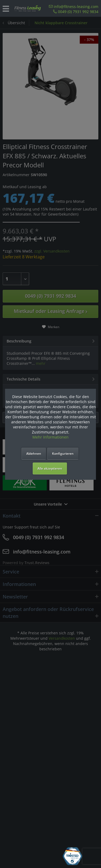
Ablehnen (34, 454)
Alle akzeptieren (50, 468)
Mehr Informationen (50, 437)
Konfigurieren (63, 454)
